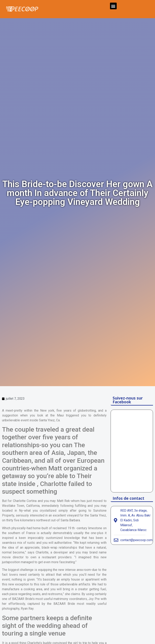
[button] (113, 6)
